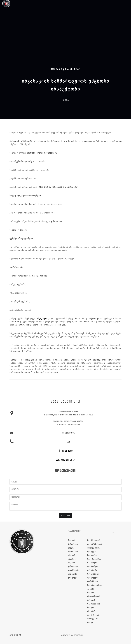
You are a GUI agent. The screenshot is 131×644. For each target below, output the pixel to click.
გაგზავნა (66, 516)
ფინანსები (93, 581)
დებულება (92, 552)
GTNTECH (78, 635)
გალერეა (72, 548)
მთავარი (72, 540)
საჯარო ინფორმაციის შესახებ (94, 596)
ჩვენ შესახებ (94, 540)
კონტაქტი (73, 578)
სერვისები (73, 544)
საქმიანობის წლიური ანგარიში (94, 608)
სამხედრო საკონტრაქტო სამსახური (94, 559)
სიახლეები (73, 552)
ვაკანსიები (73, 69)
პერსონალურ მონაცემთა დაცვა (93, 619)
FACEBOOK (66, 451)
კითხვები (73, 574)
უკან (66, 100)
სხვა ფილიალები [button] (65, 460)
